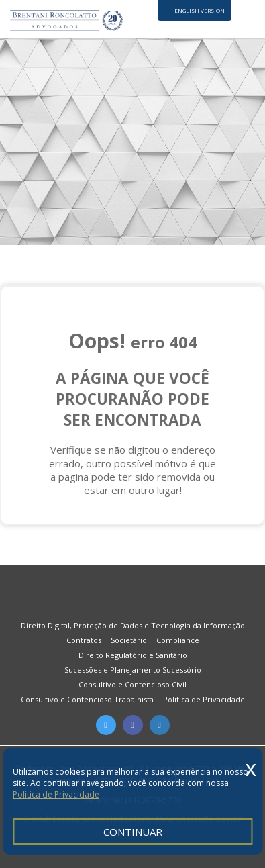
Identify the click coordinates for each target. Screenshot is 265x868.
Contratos (84, 640)
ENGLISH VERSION (200, 10)
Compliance (178, 640)
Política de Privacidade (56, 794)
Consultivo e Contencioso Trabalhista (87, 699)
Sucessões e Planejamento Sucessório (133, 670)
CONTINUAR (133, 832)
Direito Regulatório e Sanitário (133, 655)
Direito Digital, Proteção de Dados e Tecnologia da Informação (133, 625)
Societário (129, 640)
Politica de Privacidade (204, 699)
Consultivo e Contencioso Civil (132, 684)
